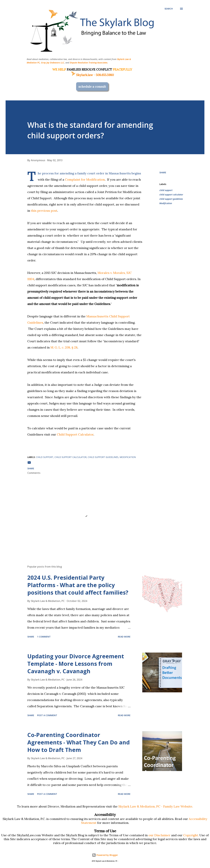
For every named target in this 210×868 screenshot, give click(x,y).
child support (166, 190)
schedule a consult (92, 87)
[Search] (169, 9)
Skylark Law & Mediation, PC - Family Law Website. (156, 806)
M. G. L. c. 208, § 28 (64, 347)
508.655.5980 (105, 75)
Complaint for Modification (85, 179)
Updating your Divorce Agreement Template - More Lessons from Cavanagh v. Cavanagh (76, 664)
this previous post (44, 211)
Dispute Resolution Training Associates (89, 63)
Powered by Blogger (105, 855)
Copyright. (191, 835)
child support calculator (171, 195)
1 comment (44, 637)
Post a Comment (47, 715)
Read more (124, 637)
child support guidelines (171, 199)
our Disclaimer (159, 835)
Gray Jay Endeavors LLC (53, 63)
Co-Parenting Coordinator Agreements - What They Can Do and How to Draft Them (79, 742)
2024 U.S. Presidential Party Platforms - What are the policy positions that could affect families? (78, 585)
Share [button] (163, 172)
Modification (166, 203)
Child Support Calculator (75, 434)
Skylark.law (82, 75)
